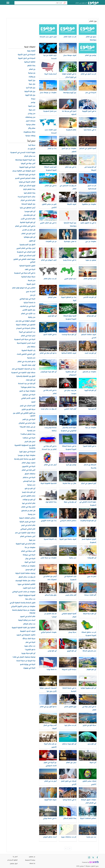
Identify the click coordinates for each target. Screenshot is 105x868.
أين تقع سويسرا (30, 211)
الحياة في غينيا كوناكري (27, 299)
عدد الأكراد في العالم (28, 314)
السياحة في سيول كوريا (27, 452)
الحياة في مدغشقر (29, 478)
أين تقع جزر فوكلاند (29, 500)
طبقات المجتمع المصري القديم (25, 178)
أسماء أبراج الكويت (29, 588)
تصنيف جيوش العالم (29, 463)
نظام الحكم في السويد (28, 617)
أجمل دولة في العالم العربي (26, 248)
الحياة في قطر (30, 642)
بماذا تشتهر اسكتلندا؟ (28, 434)
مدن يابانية (32, 317)
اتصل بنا (15, 857)
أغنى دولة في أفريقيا (28, 164)
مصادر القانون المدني (28, 496)
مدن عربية (32, 110)
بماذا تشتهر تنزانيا (29, 189)
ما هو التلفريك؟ (30, 650)
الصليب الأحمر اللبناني (28, 398)
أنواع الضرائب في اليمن (28, 406)
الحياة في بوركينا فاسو (28, 664)
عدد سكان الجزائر (30, 156)
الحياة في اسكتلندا (29, 438)
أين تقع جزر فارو (30, 489)
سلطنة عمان (31, 347)
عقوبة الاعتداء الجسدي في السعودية (23, 153)
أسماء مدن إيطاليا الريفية (27, 620)
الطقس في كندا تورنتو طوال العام (24, 288)
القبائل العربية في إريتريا (27, 182)
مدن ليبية (32, 540)
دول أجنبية (32, 80)
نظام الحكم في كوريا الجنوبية (26, 544)
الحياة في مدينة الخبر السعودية (25, 339)
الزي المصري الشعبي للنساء (26, 354)
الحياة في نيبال (30, 559)
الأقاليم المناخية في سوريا (26, 584)
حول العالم (93, 21)
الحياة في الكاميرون (29, 467)
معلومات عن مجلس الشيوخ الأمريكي (23, 606)
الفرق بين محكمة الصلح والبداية (25, 459)
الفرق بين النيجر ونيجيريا (27, 245)
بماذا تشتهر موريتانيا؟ (28, 387)
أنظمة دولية (31, 51)
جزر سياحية (32, 73)
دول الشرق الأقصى (29, 310)
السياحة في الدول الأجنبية (27, 55)
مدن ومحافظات (30, 117)
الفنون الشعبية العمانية (27, 266)
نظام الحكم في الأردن (28, 219)
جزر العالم (32, 69)
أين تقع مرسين (30, 570)
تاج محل (33, 295)
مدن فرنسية (31, 358)
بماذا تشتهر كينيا (30, 193)
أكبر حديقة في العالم (28, 551)
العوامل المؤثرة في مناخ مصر (25, 321)
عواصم (33, 102)
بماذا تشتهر (31, 66)
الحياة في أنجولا (30, 562)
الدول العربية (31, 284)
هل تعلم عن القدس (29, 230)
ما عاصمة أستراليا (29, 303)
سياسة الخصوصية (30, 860)
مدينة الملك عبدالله (29, 639)
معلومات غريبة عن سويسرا (27, 455)
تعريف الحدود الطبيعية (28, 631)
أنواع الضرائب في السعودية (26, 252)
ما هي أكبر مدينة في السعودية (25, 273)
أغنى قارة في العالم (29, 470)
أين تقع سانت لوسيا (29, 492)
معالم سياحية (31, 125)
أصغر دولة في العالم (28, 507)
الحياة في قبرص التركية (27, 522)
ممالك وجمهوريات (29, 132)
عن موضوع (32, 857)
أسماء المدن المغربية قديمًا (26, 343)
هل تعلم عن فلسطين (28, 511)
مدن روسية (32, 514)
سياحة (33, 99)
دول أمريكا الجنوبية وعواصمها (25, 160)
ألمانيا (33, 402)
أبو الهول (32, 241)
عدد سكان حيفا (30, 599)
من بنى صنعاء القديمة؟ (27, 427)
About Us (32, 863)
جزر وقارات (32, 77)
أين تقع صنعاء (31, 380)
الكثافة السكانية (30, 62)
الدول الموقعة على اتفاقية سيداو (24, 171)
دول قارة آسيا (31, 88)
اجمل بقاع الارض (30, 442)
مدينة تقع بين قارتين (28, 409)
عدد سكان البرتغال (29, 624)
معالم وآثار (32, 128)
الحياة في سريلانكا (29, 555)
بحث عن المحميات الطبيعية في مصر (24, 369)
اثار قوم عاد (31, 149)
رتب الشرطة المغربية (28, 350)
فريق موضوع (14, 863)
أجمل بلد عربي (31, 292)
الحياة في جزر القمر (29, 420)
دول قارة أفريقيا (30, 91)
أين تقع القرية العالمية (28, 223)
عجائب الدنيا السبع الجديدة (27, 197)
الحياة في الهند (30, 270)
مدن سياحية (31, 485)
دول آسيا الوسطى (29, 481)
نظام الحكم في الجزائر (28, 200)
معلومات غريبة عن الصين (27, 391)
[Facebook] (97, 857)
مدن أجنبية (32, 106)
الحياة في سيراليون (29, 395)
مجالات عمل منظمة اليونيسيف (25, 581)
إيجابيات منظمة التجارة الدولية (25, 573)
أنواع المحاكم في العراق (27, 256)
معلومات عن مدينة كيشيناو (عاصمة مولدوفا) (24, 612)
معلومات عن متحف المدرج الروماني (24, 592)
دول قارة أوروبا (30, 95)
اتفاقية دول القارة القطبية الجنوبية (24, 628)
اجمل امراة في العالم (28, 336)
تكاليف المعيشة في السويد (26, 635)
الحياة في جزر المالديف (28, 306)
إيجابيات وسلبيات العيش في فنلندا (24, 657)
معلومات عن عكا (30, 548)
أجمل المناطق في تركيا (28, 208)
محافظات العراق (30, 474)
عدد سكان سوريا (30, 646)
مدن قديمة (32, 281)
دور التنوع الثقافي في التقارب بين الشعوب (24, 415)
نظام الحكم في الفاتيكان (27, 423)
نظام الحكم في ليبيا (29, 503)
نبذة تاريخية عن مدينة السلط (26, 661)
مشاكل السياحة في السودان (26, 328)
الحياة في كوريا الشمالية (27, 175)
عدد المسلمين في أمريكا (27, 332)
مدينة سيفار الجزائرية (28, 277)
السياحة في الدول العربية (27, 58)
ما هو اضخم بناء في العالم (26, 362)
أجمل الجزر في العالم (28, 234)
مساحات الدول (31, 121)
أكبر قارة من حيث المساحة (27, 384)
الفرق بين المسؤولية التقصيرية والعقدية (25, 447)
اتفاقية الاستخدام (12, 860)
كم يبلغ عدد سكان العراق (27, 577)
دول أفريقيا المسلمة (28, 204)
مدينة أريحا (32, 145)
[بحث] (65, 3)
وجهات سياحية (30, 136)
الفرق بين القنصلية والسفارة (26, 376)
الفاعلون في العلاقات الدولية (26, 325)
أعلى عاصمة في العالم (28, 536)
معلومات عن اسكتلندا (28, 566)
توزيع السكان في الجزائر (27, 186)
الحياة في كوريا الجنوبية (27, 167)
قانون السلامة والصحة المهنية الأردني (23, 603)
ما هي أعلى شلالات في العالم (25, 226)
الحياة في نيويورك (29, 668)
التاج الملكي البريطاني (28, 529)
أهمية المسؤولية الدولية (27, 595)
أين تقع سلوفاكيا (30, 237)
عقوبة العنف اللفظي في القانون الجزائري (24, 261)
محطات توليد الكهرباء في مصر (25, 533)
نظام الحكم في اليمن (28, 525)
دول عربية (32, 84)
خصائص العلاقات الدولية (27, 518)
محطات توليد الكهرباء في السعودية (23, 373)
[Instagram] (89, 857)
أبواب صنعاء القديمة (29, 365)
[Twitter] (93, 857)
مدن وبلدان (32, 114)
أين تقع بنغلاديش (29, 215)
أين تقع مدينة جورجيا (28, 653)
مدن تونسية (31, 431)
